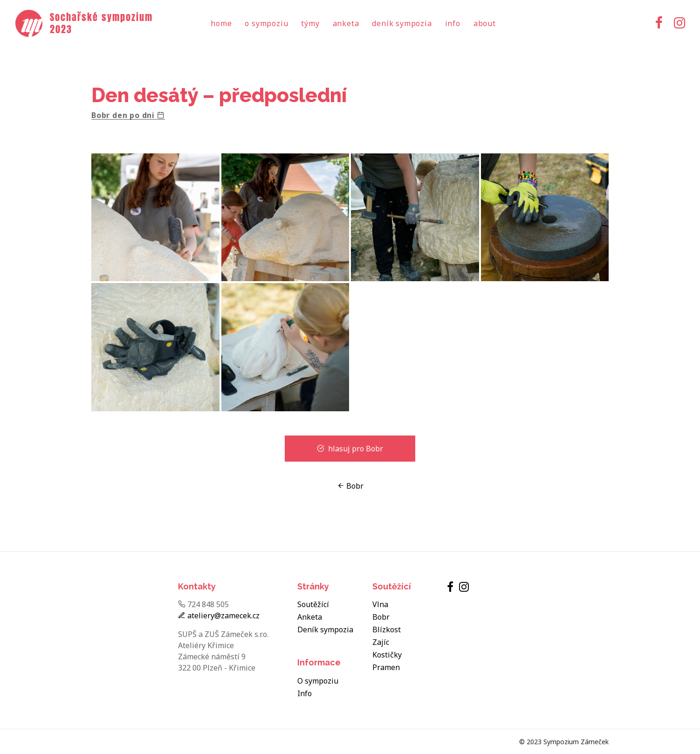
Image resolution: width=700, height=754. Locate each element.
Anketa (346, 23)
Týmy (310, 23)
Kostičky (387, 655)
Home (221, 23)
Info (453, 23)
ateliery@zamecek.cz (219, 616)
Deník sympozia (402, 23)
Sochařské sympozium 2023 (101, 23)
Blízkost (387, 629)
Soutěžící (313, 604)
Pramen (386, 667)
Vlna (380, 604)
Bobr (350, 486)
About (485, 23)
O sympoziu (266, 23)
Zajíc (381, 642)
